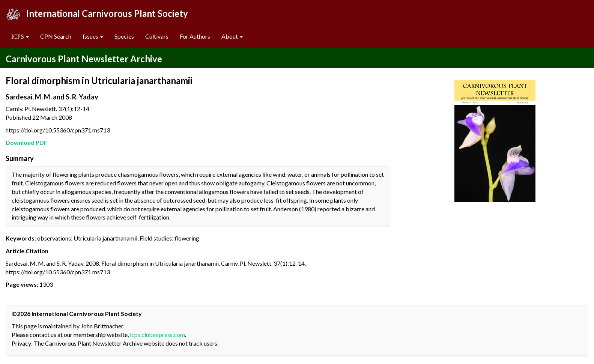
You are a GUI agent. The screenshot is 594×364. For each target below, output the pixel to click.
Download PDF (26, 142)
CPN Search (56, 36)
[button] (20, 37)
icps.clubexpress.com (157, 335)
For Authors (195, 36)
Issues (93, 36)
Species (124, 36)
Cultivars (157, 36)
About (232, 36)
